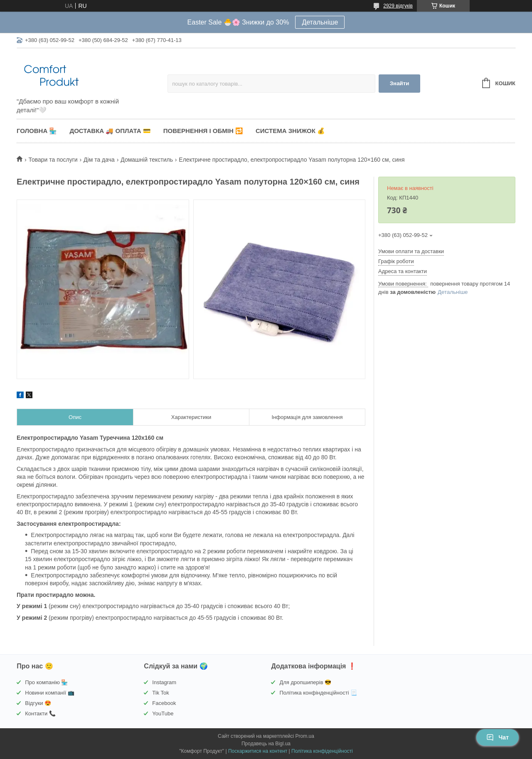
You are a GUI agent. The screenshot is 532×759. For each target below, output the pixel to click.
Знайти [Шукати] (400, 83)
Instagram (164, 682)
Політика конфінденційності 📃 (318, 693)
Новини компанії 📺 (49, 693)
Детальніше (320, 22)
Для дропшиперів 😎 (305, 682)
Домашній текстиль (147, 160)
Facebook (164, 703)
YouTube (163, 713)
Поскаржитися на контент (258, 751)
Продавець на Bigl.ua (266, 744)
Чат (498, 737)
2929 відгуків (398, 6)
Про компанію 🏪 (46, 682)
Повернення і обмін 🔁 (203, 131)
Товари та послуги (53, 160)
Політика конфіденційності (322, 751)
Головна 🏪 (37, 131)
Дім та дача (99, 160)
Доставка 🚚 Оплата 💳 (110, 131)
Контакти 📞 (40, 713)
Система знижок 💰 (290, 131)
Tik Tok (160, 693)
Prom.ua (305, 736)
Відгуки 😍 (38, 703)
